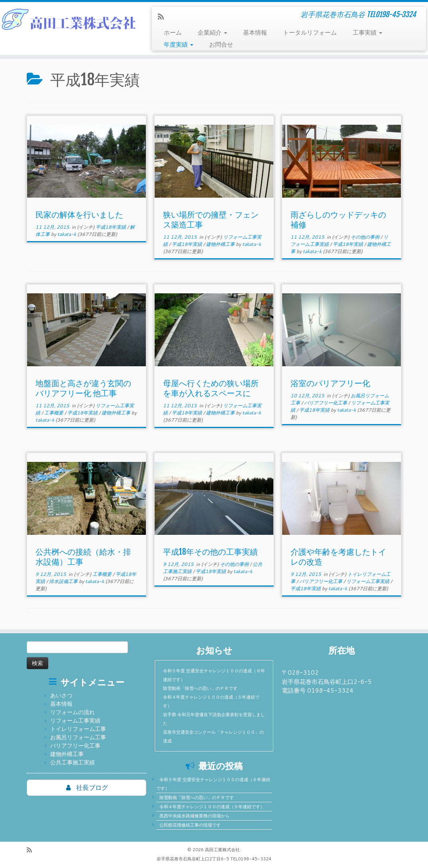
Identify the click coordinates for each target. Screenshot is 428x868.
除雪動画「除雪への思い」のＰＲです (200, 688)
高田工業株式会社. (223, 850)
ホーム (173, 32)
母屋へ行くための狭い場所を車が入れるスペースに (211, 388)
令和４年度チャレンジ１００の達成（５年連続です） (212, 807)
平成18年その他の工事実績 (210, 552)
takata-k (67, 234)
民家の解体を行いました (79, 215)
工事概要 (54, 413)
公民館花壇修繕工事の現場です (190, 825)
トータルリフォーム (310, 32)
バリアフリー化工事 (326, 403)
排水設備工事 (64, 581)
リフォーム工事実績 (368, 581)
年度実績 (179, 44)
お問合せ (221, 44)
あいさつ (61, 695)
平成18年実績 (111, 227)
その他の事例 (366, 237)
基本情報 (255, 32)
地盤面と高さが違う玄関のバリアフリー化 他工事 (83, 388)
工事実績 (367, 32)
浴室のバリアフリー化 (330, 383)
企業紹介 (212, 32)
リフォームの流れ (73, 712)
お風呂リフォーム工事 (78, 737)
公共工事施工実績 (73, 762)
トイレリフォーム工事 (78, 729)
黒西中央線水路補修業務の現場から (194, 816)
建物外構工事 (221, 244)
